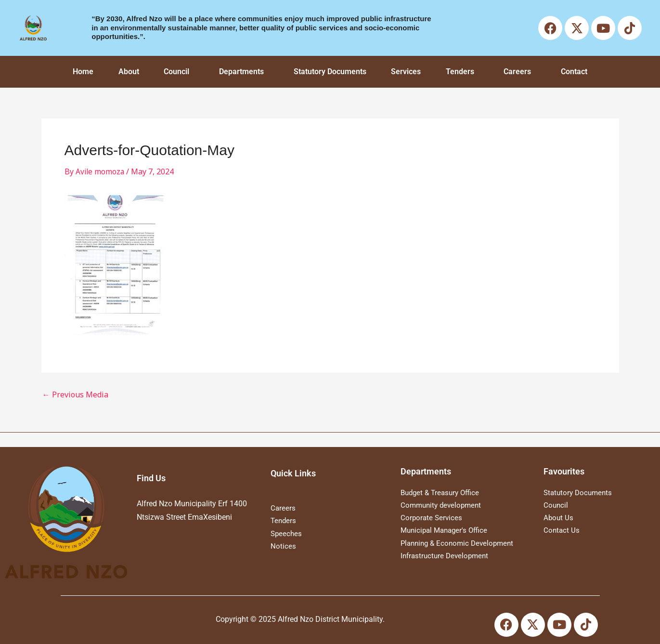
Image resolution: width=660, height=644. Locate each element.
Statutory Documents (330, 72)
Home (83, 72)
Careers (517, 72)
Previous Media (75, 394)
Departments (241, 72)
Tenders (460, 72)
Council (176, 72)
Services (406, 72)
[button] (179, 72)
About (129, 72)
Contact (574, 72)
